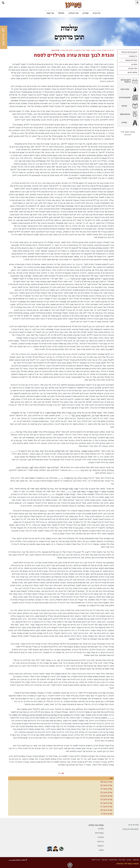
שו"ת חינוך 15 (106, 793)
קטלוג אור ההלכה (96, 825)
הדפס (60, 773)
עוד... (110, 778)
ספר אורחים (133, 68)
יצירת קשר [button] (3, 37)
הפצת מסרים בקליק (131, 829)
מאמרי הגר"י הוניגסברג (82, 50)
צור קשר (50, 13)
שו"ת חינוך (55, 50)
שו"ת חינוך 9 (107, 814)
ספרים (101, 829)
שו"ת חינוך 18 (106, 782)
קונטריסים (99, 833)
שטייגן (86, 13)
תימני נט (134, 64)
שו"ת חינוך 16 (106, 785)
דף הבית (97, 13)
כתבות (94, 50)
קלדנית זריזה (133, 825)
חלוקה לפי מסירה (67, 50)
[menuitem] (97, 13)
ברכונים (100, 842)
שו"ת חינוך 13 (106, 800)
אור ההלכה (73, 13)
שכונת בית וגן (132, 72)
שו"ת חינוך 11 (106, 807)
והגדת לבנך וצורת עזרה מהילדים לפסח (74, 55)
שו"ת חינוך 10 (106, 810)
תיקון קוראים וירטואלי (129, 52)
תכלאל (61, 13)
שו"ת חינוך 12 (106, 803)
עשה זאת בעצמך (131, 60)
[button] (3, 3)
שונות (101, 850)
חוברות (101, 837)
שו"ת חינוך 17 (106, 789)
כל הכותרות (133, 56)
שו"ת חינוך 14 (106, 796)
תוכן (99, 50)
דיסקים (101, 846)
